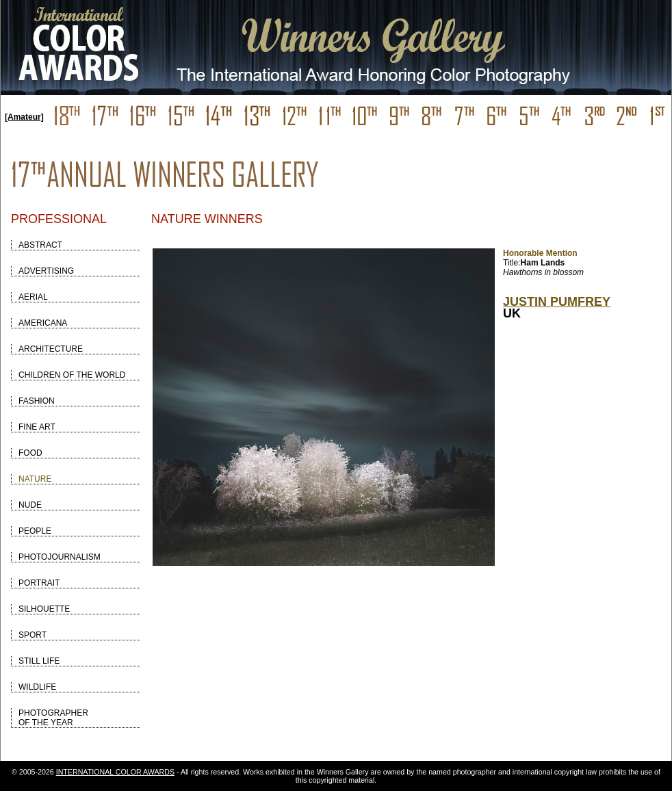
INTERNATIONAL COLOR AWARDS (115, 772)
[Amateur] (24, 117)
